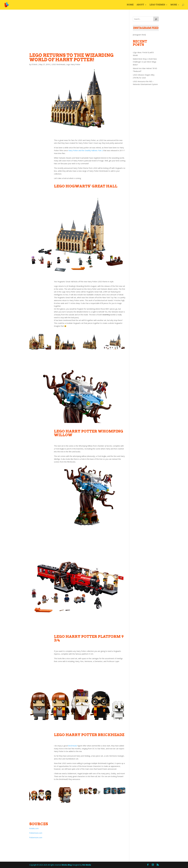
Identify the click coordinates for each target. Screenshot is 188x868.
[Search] (156, 19)
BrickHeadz (73, 746)
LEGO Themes (157, 5)
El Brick (34, 64)
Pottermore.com (36, 833)
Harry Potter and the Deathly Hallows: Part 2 (86, 150)
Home (130, 5)
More (174, 5)
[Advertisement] (77, 33)
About (140, 5)
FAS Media (87, 865)
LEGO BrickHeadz (58, 64)
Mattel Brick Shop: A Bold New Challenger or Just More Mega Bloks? (145, 62)
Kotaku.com (34, 828)
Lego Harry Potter (73, 64)
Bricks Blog (67, 865)
